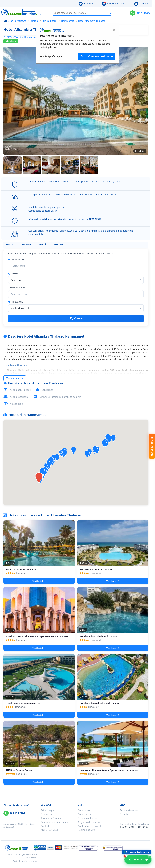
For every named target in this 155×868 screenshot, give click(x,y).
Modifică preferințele (51, 56)
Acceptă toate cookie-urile (97, 56)
